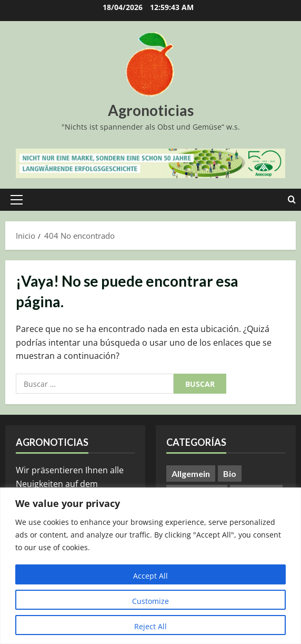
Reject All (150, 626)
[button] (17, 200)
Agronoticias (151, 110)
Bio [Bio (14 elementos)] (230, 474)
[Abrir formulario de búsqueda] (292, 200)
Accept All (150, 576)
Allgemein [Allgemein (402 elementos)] (191, 474)
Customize (150, 601)
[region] (150, 566)
